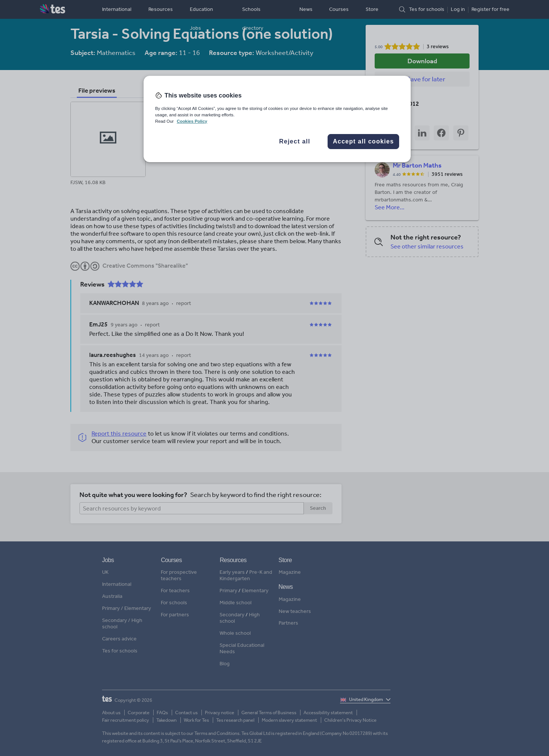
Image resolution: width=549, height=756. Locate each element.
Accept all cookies (363, 141)
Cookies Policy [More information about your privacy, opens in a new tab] (192, 121)
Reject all (295, 141)
